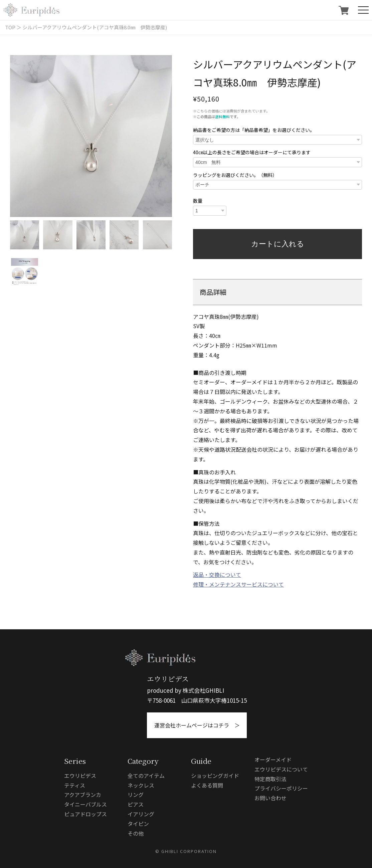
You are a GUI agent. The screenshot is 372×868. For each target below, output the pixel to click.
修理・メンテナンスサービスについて (238, 584)
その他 (136, 833)
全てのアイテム (146, 776)
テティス (75, 785)
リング (136, 795)
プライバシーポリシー (281, 788)
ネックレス (141, 785)
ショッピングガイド (215, 776)
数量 (198, 201)
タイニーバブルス (85, 804)
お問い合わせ (270, 798)
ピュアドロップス (85, 814)
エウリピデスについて (281, 769)
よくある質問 (207, 785)
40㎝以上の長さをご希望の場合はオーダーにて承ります (252, 152)
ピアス (136, 804)
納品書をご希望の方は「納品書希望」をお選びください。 (254, 130)
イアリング (141, 814)
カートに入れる (278, 244)
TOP (10, 27)
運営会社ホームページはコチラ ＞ (197, 725)
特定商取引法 (270, 779)
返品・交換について (217, 575)
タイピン (138, 824)
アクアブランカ (83, 795)
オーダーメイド (273, 759)
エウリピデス (80, 776)
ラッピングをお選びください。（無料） (235, 175)
